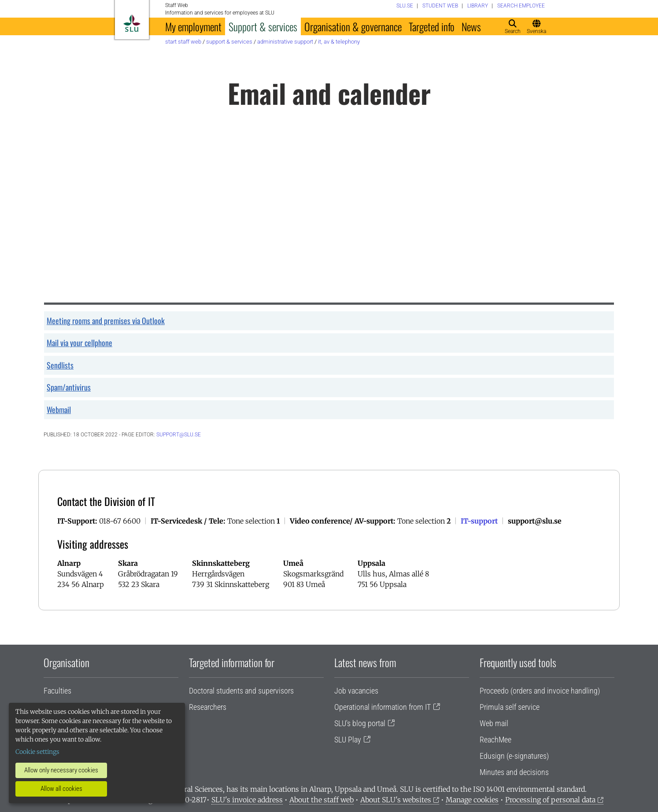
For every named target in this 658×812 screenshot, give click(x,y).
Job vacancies (356, 691)
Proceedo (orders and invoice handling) (540, 691)
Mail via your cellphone (79, 343)
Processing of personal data (550, 800)
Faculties (57, 691)
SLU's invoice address (247, 800)
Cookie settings (37, 752)
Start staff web (183, 42)
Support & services (263, 26)
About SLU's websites (396, 800)
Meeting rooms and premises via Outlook (106, 321)
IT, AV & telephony (339, 42)
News (471, 26)
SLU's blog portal (360, 723)
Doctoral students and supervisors (241, 691)
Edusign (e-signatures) (514, 756)
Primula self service (510, 707)
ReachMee (495, 740)
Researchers (208, 707)
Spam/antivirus (69, 387)
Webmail (59, 410)
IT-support (479, 521)
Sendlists (60, 365)
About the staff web (322, 800)
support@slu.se (179, 435)
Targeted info (432, 26)
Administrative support (285, 42)
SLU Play (348, 740)
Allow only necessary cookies (61, 770)
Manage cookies (472, 800)
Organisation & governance (353, 26)
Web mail (494, 723)
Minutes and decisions (514, 772)
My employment (193, 26)
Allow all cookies (61, 789)
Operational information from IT (383, 707)
